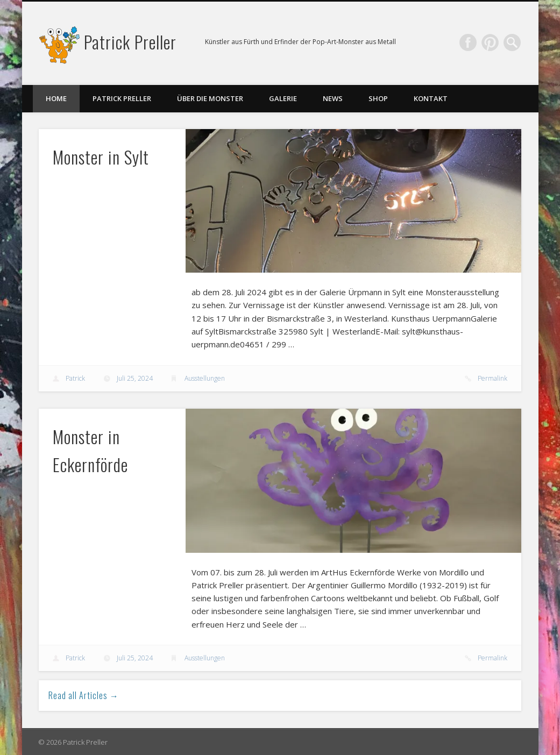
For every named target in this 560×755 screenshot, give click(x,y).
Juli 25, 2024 (135, 378)
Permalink (492, 378)
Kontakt (431, 98)
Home (56, 98)
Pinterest (490, 42)
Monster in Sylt (101, 157)
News (333, 98)
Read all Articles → (84, 695)
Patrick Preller (130, 42)
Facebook (468, 42)
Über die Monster (210, 98)
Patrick (75, 378)
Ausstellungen (205, 378)
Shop (378, 98)
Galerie (283, 98)
